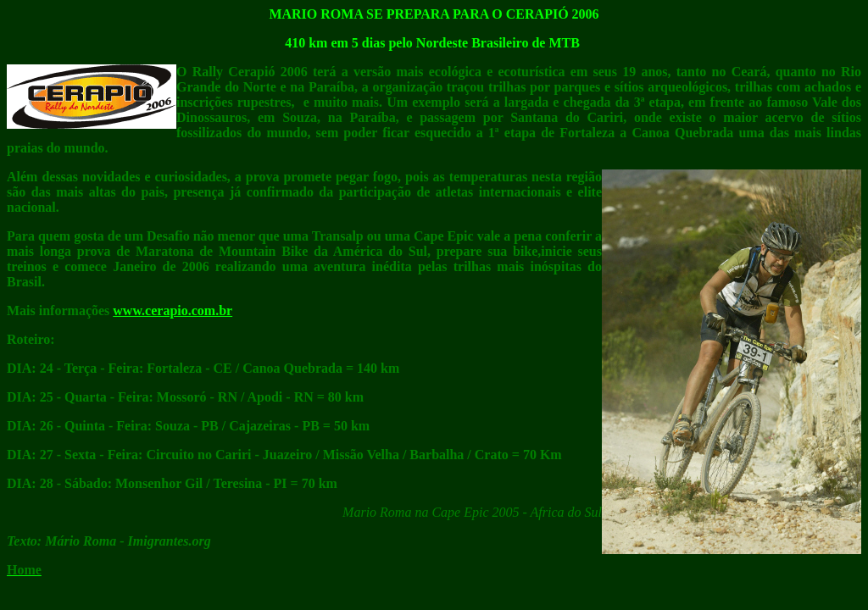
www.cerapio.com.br (172, 311)
